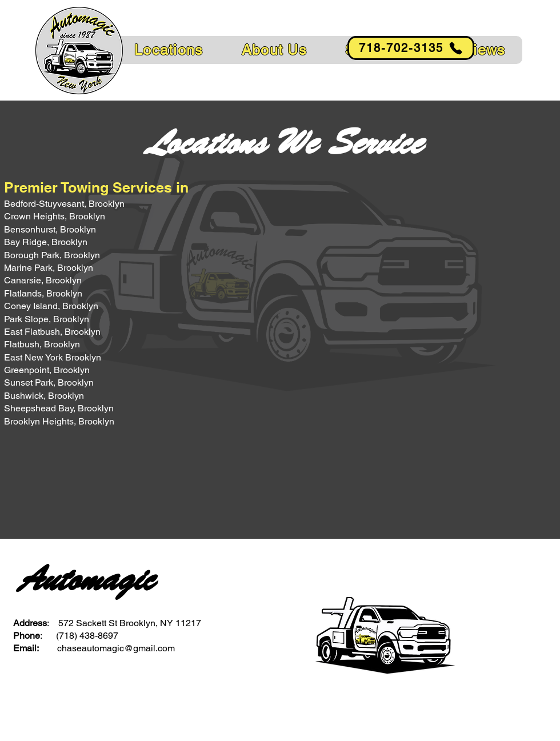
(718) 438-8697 (87, 636)
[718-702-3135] (411, 48)
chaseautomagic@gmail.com (116, 648)
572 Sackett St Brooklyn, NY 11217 (130, 623)
